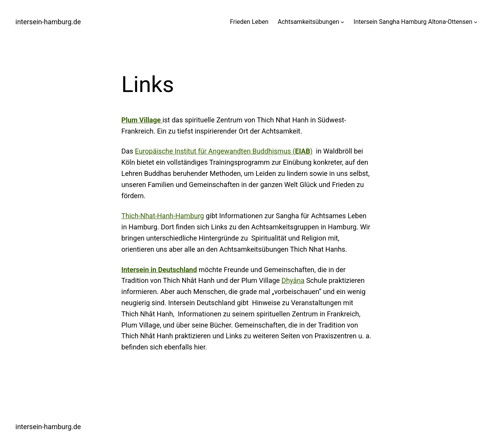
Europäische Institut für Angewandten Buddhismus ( (222, 151)
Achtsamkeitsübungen (308, 22)
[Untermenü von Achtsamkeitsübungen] (342, 22)
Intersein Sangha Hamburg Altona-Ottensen (413, 22)
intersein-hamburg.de (48, 22)
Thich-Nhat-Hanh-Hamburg (163, 216)
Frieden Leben (249, 22)
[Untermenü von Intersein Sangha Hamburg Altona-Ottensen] (476, 22)
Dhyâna (293, 280)
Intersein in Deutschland (159, 270)
